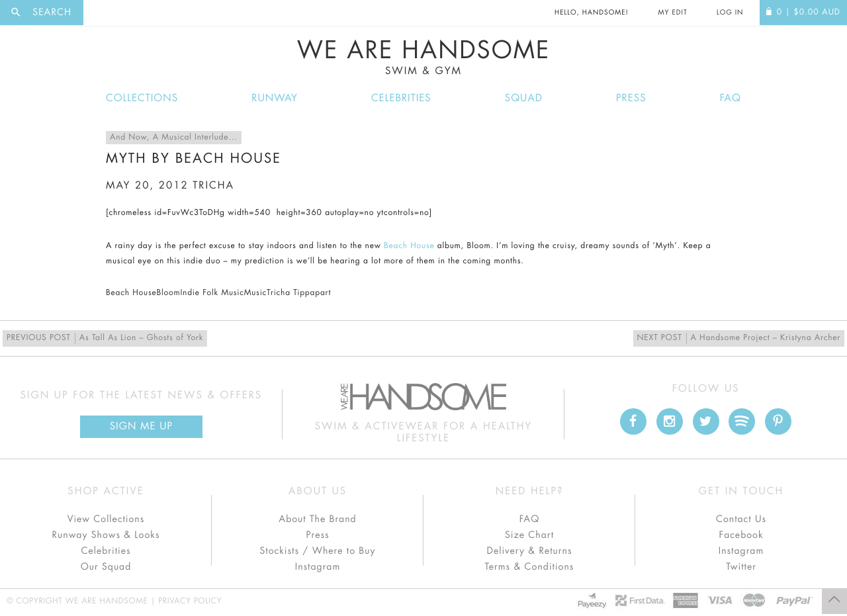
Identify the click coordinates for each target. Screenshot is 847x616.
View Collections (106, 519)
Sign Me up (141, 426)
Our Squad (106, 567)
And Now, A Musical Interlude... (174, 138)
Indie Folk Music (212, 293)
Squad (524, 98)
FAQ (731, 98)
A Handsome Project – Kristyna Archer (739, 338)
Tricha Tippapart (299, 293)
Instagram (318, 567)
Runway (275, 98)
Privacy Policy (190, 601)
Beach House (409, 246)
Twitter (741, 567)
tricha (213, 186)
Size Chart (529, 535)
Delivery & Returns (529, 551)
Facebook (741, 535)
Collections (142, 98)
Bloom (168, 293)
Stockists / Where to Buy (318, 551)
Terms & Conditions (530, 567)
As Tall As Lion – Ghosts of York (105, 338)
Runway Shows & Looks (106, 535)
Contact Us (741, 519)
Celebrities (401, 98)
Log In (730, 13)
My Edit (672, 13)
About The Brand (317, 519)
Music (255, 293)
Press (631, 98)
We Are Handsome (423, 58)
